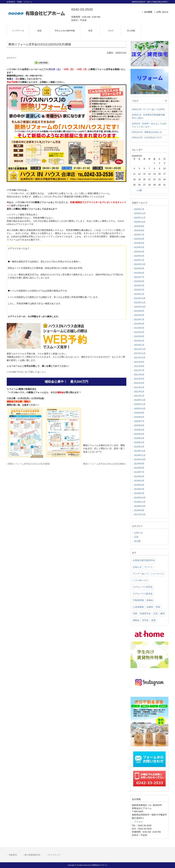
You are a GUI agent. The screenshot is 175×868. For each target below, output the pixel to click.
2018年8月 (139, 510)
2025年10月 (140, 222)
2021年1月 (139, 396)
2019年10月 (140, 459)
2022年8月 (139, 315)
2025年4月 (139, 247)
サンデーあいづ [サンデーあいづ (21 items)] (141, 574)
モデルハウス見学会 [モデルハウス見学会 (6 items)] (143, 587)
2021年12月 (140, 349)
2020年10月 (140, 409)
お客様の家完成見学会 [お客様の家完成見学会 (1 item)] (144, 560)
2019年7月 (139, 472)
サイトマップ (54, 855)
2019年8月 (139, 468)
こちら (43, 372)
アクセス (138, 822)
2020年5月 (139, 430)
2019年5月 (139, 481)
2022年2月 (139, 341)
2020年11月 (140, 404)
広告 (136, 537)
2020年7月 (139, 421)
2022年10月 (140, 307)
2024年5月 (139, 281)
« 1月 (139, 190)
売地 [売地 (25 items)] (158, 607)
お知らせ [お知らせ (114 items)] (137, 567)
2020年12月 (140, 400)
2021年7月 (139, 370)
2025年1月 (139, 260)
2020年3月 (139, 438)
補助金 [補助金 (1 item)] (136, 620)
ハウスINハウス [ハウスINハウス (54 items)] (141, 580)
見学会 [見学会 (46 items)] (145, 620)
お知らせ (138, 533)
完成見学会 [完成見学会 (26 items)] (145, 613)
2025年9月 (139, 226)
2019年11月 (140, 455)
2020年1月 (139, 447)
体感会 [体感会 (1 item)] (150, 600)
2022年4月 (139, 332)
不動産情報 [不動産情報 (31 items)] (138, 600)
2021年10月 (140, 358)
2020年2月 (139, 442)
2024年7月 (139, 277)
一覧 (165, 101)
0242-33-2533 (82, 9)
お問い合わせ (162, 12)
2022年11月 (140, 302)
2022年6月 (139, 324)
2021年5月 (139, 379)
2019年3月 (139, 489)
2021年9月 (139, 362)
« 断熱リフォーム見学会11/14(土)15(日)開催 (28, 464)
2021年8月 (139, 366)
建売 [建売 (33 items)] (163, 613)
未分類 (137, 541)
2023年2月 (139, 290)
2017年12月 (140, 514)
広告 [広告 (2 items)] (156, 613)
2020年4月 (139, 434)
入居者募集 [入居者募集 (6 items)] (138, 607)
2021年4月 (139, 383)
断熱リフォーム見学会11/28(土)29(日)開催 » (105, 464)
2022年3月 (139, 336)
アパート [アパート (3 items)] (149, 567)
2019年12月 (140, 451)
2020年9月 (139, 413)
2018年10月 (140, 506)
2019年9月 (139, 464)
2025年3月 (139, 252)
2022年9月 (139, 311)
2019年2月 (139, 493)
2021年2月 (139, 392)
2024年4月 (139, 285)
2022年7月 (139, 320)
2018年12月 (140, 498)
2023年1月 (139, 294)
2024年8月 (139, 273)
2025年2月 (139, 256)
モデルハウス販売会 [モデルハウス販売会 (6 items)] (143, 594)
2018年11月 (140, 502)
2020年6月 (139, 425)
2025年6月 (139, 239)
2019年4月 (139, 485)
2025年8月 (139, 230)
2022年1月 (139, 345)
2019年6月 (139, 476)
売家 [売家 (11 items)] (135, 613)
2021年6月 (139, 375)
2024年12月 (140, 264)
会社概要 (148, 12)
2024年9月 (139, 268)
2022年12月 (140, 298)
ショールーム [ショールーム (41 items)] (157, 574)
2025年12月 (140, 213)
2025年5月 (139, 243)
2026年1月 (139, 209)
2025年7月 (139, 235)
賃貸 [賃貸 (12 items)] (153, 620)
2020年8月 (139, 417)
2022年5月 (139, 328)
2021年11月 (140, 353)
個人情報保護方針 (33, 855)
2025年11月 (140, 218)
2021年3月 (139, 387)
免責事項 (13, 855)
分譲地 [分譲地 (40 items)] (150, 607)
